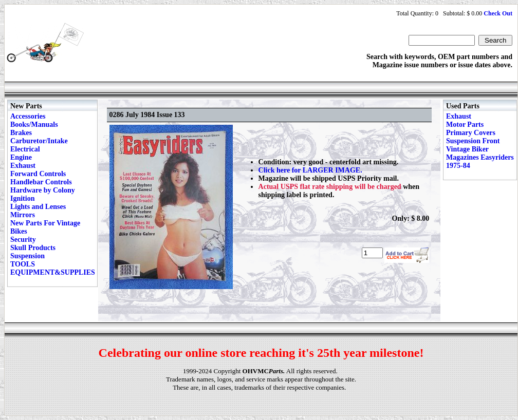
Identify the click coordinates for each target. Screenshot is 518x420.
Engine (21, 157)
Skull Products (33, 248)
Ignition (22, 198)
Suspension (27, 256)
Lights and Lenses (38, 207)
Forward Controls (38, 174)
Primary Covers (471, 133)
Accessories (28, 116)
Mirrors (23, 215)
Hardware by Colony (43, 190)
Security (23, 240)
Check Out (498, 13)
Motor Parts (465, 125)
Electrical (25, 149)
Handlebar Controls (41, 182)
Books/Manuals (34, 125)
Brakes (21, 133)
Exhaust (23, 166)
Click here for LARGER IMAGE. (310, 170)
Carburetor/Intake (39, 141)
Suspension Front (473, 141)
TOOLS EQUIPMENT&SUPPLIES (53, 268)
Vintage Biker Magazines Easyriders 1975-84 (480, 157)
